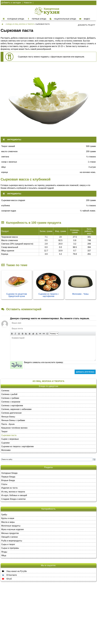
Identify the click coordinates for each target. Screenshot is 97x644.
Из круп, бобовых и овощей (14, 495)
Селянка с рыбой (9, 394)
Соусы (4, 484)
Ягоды (4, 552)
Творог (4, 432)
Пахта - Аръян (8, 424)
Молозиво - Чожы (80, 294)
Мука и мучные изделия (12, 529)
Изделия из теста (9, 488)
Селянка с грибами (10, 398)
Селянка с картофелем (12, 406)
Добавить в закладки (11, 3)
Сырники (5, 443)
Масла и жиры (8, 522)
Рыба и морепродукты (12, 541)
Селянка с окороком (11, 402)
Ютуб (6, 579)
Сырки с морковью (10, 439)
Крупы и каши (8, 518)
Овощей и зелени (9, 537)
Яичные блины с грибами (13, 420)
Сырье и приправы (10, 548)
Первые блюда (8, 477)
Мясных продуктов (10, 533)
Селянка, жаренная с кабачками (16, 409)
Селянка (5, 391)
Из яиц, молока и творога (13, 492)
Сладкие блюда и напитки (13, 499)
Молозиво (6, 450)
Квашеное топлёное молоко (14, 428)
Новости (28, 3)
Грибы (4, 515)
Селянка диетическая (11, 413)
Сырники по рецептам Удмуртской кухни (17, 295)
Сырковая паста (9, 435)
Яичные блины (8, 417)
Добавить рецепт (86, 25)
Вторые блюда (8, 480)
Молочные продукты (11, 526)
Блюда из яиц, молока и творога (21, 24)
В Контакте (9, 575)
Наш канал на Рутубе (14, 571)
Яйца (4, 556)
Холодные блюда (9, 473)
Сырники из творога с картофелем (48, 295)
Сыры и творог (8, 544)
